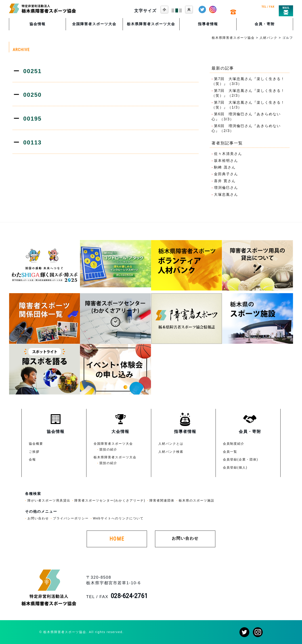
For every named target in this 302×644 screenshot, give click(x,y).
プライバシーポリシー (71, 518)
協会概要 (36, 444)
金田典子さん (226, 174)
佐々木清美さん (228, 154)
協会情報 (38, 24)
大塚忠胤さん (226, 194)
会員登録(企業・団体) (240, 459)
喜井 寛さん (225, 181)
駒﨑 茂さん (225, 167)
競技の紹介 (108, 449)
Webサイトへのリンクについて (118, 518)
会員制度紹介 (234, 444)
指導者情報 (208, 24)
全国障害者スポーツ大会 (94, 24)
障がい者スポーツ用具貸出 (49, 500)
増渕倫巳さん (226, 188)
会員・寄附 (265, 24)
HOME (117, 539)
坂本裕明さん (226, 161)
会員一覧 (230, 452)
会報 (32, 459)
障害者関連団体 (162, 500)
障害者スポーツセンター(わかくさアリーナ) (110, 500)
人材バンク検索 (171, 452)
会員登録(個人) (235, 467)
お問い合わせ (38, 518)
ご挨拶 (34, 452)
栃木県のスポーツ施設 (197, 500)
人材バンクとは (171, 444)
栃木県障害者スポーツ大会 (151, 24)
